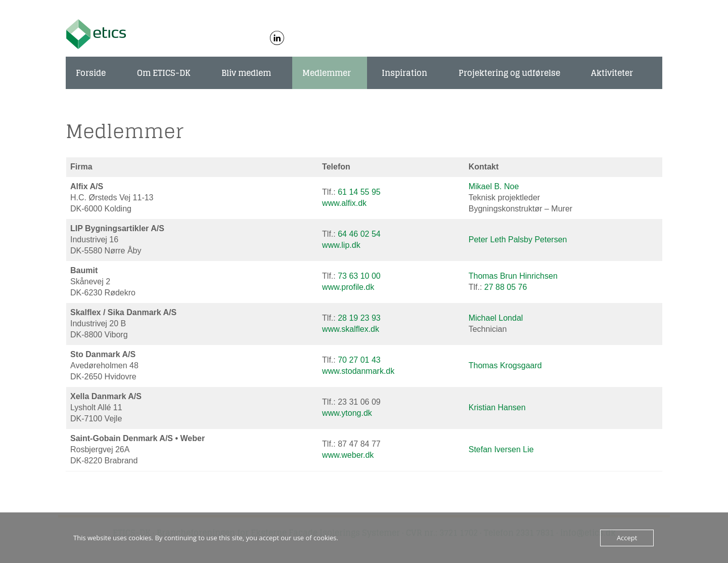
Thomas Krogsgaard (505, 365)
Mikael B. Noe (494, 186)
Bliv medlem (246, 73)
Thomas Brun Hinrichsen (513, 276)
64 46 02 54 (359, 234)
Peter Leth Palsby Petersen (518, 240)
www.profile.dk (348, 287)
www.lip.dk (341, 245)
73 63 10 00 (359, 276)
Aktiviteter (612, 73)
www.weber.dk (348, 455)
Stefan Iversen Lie (501, 449)
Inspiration (404, 73)
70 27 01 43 (359, 360)
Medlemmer (327, 73)
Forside (91, 73)
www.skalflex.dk (351, 329)
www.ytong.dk (347, 413)
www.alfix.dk (344, 203)
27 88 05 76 (506, 287)
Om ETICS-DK (164, 73)
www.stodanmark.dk (358, 371)
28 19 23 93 (359, 318)
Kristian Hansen (497, 407)
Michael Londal (496, 318)
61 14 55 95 (359, 192)
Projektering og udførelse (509, 73)
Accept (627, 538)
